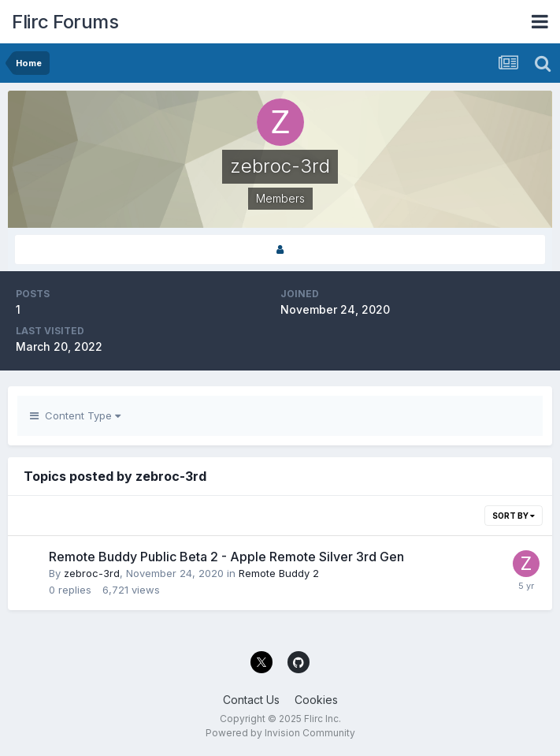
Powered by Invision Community (280, 733)
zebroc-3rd (92, 573)
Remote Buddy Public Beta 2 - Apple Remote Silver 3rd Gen (226, 557)
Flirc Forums (65, 22)
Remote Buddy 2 (279, 573)
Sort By (514, 516)
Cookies (316, 700)
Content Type (75, 415)
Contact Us (251, 700)
